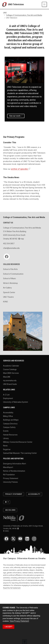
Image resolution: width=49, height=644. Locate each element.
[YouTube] (20, 539)
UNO (5, 13)
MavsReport (8, 467)
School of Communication (13, 274)
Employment (8, 398)
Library (6, 438)
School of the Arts (10, 269)
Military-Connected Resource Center (18, 442)
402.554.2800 (10, 510)
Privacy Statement (11, 478)
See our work (15, 116)
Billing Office (8, 416)
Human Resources (10, 435)
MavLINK (7, 377)
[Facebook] (7, 257)
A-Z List (6, 395)
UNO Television (16, 4)
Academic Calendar (11, 366)
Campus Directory (10, 424)
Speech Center (9, 292)
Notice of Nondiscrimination (14, 471)
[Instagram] (34, 539)
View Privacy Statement (19, 621)
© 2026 (6, 531)
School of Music (9, 278)
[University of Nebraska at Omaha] (5, 4)
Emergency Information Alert (15, 464)
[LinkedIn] (27, 539)
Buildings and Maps (11, 420)
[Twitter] (13, 539)
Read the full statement (12, 588)
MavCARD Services (11, 373)
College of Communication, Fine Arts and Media (24, 15)
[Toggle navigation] (44, 4)
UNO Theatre (8, 297)
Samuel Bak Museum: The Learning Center (20, 453)
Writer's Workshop (10, 283)
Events (6, 431)
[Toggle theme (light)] (7, 502)
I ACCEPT (9, 627)
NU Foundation (9, 475)
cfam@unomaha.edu (11, 248)
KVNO (5, 302)
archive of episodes (19, 169)
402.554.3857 (9, 244)
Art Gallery (7, 288)
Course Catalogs (10, 369)
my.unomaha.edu (10, 380)
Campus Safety (9, 427)
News (5, 446)
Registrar (7, 449)
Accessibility (8, 412)
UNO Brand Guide (10, 384)
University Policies (10, 482)
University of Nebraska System (16, 402)
